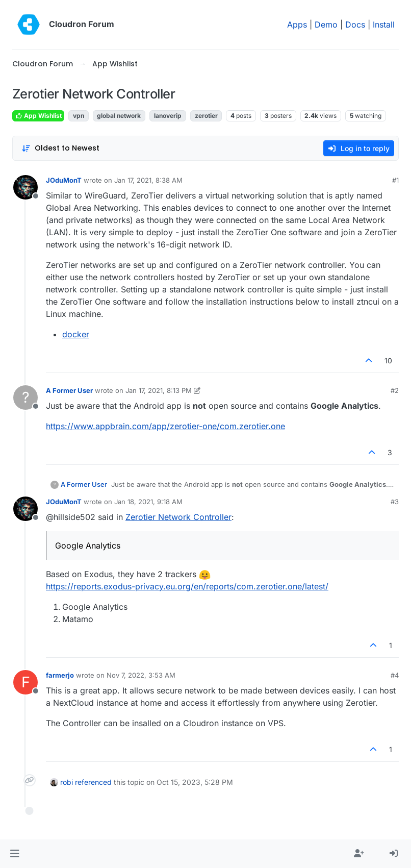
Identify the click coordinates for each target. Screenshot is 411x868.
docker (76, 334)
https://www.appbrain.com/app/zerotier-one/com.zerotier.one (165, 426)
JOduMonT (64, 180)
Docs (355, 24)
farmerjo (60, 675)
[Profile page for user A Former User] (25, 398)
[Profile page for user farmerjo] (25, 682)
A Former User (69, 390)
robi (67, 782)
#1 (395, 180)
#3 (395, 502)
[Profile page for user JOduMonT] (25, 187)
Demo (326, 24)
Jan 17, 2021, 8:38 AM (148, 180)
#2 (395, 390)
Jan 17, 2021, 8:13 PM (159, 390)
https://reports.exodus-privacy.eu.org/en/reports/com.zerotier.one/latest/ (187, 586)
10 (388, 361)
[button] (15, 854)
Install (384, 24)
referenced (93, 782)
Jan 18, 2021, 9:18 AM (148, 502)
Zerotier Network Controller (178, 517)
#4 (395, 675)
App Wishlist (38, 116)
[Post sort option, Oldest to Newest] (60, 148)
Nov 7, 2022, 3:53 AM (141, 675)
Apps (297, 24)
